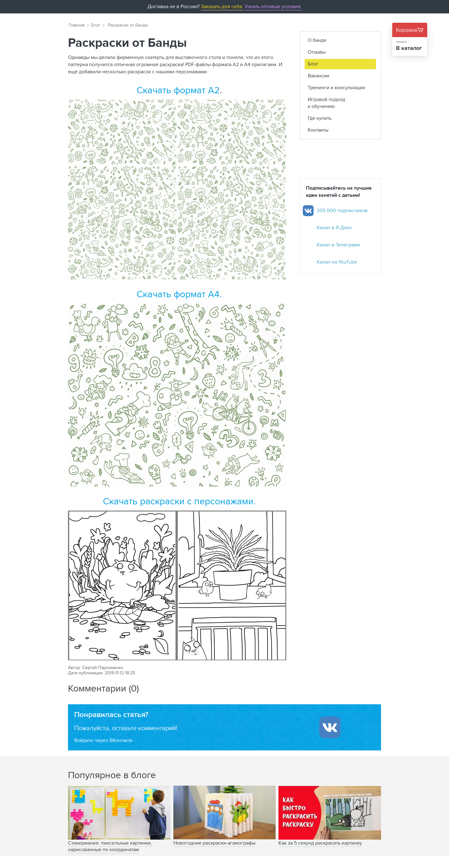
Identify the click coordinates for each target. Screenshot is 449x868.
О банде (317, 40)
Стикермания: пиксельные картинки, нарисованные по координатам (110, 846)
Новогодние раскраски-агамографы (214, 843)
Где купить (320, 118)
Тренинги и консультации (336, 87)
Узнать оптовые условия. (273, 6)
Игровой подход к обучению (326, 103)
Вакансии (319, 76)
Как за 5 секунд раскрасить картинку (320, 843)
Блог (96, 25)
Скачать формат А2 (178, 90)
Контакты (318, 130)
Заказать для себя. (222, 6)
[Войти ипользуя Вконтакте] (330, 727)
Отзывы (317, 52)
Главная (77, 25)
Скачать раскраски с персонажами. (179, 501)
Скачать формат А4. (179, 294)
